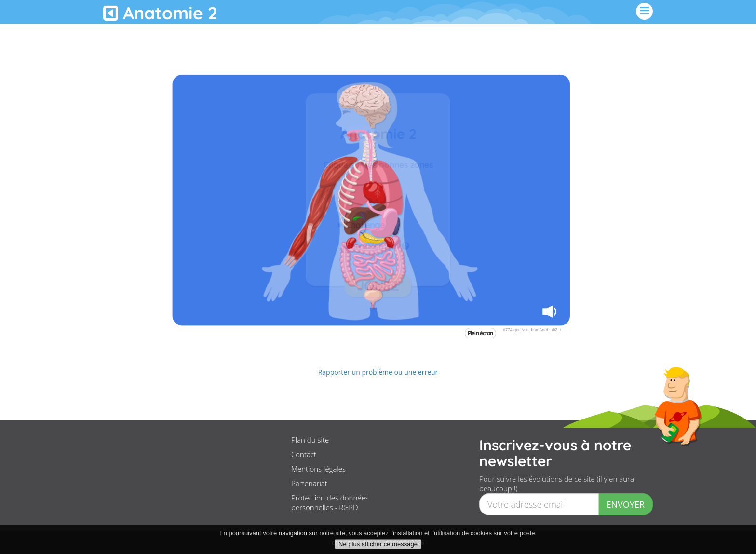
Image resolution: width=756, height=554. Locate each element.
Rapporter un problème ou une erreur (378, 372)
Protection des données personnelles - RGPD (330, 502)
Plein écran (480, 333)
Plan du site (310, 440)
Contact (304, 454)
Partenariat (309, 483)
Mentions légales (318, 469)
